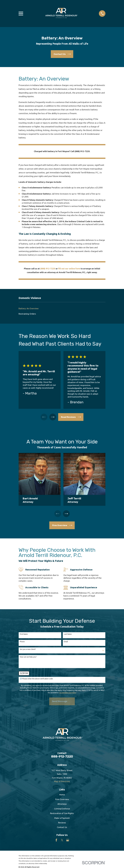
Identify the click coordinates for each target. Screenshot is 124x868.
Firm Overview (62, 800)
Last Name (68, 635)
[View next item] (53, 417)
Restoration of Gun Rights (62, 814)
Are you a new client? (28, 650)
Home (62, 795)
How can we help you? (28, 657)
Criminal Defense (62, 809)
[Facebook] (56, 841)
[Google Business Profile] (68, 841)
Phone (22, 642)
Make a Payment (62, 819)
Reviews (62, 823)
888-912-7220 (62, 757)
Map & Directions (62, 782)
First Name (24, 635)
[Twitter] (62, 841)
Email (66, 642)
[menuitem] (62, 308)
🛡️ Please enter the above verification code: (36, 679)
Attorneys (62, 805)
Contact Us (62, 828)
